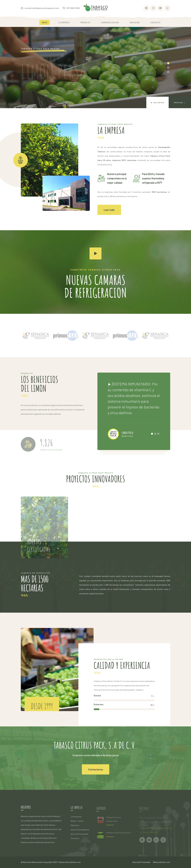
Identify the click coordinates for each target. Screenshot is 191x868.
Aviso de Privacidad (141, 862)
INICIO (45, 22)
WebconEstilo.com (162, 862)
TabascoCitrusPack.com (69, 862)
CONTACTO (155, 22)
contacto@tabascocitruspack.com (40, 8)
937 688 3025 (71, 8)
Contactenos (96, 769)
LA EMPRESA (64, 22)
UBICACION (135, 22)
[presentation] (157, 102)
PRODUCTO (85, 22)
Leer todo (109, 210)
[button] (168, 63)
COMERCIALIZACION (110, 22)
